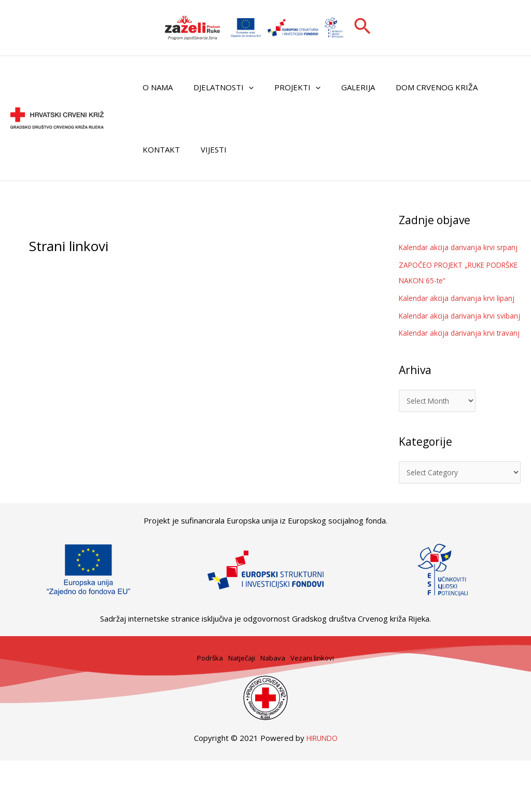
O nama (155, 87)
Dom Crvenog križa (413, 87)
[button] (362, 27)
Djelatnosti (216, 87)
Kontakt (159, 149)
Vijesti (206, 149)
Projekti (284, 87)
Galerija (340, 87)
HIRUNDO (322, 789)
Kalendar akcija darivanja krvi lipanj (460, 313)
